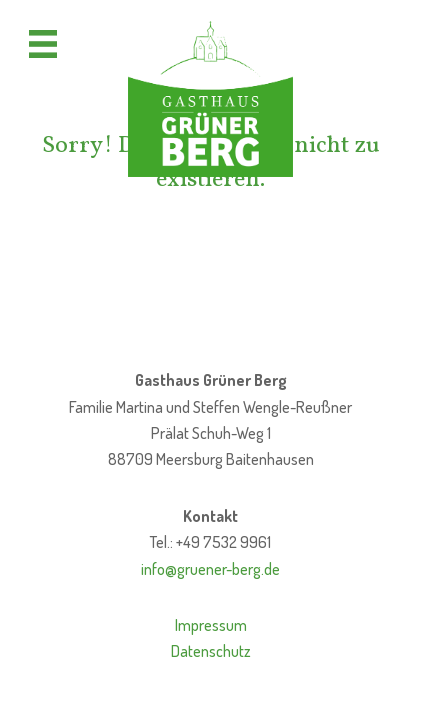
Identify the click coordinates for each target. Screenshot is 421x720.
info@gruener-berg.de (210, 569)
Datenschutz (211, 651)
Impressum (211, 625)
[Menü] (43, 43)
